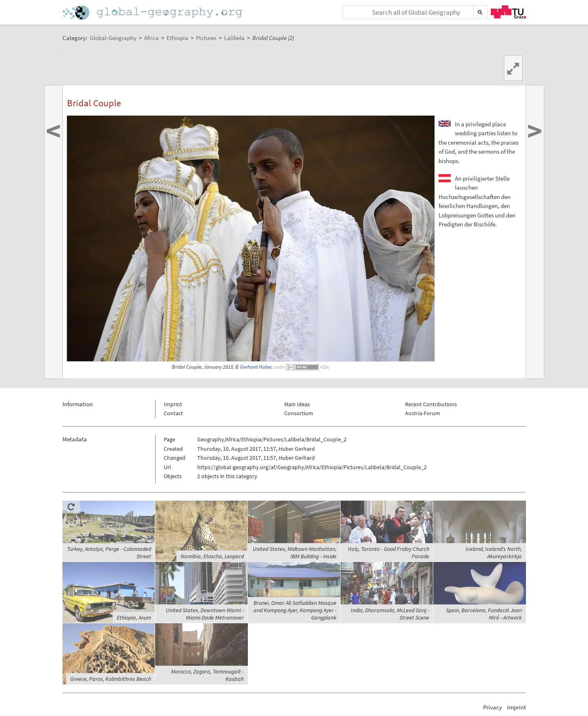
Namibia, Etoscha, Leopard (212, 556)
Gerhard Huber (256, 367)
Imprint (173, 404)
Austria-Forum (423, 413)
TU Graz (508, 12)
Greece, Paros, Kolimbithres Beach (111, 679)
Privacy (492, 707)
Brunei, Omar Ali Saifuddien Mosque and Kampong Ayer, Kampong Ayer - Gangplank (295, 610)
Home (153, 12)
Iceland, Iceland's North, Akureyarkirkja (494, 553)
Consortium (299, 413)
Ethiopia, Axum (134, 618)
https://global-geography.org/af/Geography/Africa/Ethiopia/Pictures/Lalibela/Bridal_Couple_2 (312, 467)
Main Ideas (297, 404)
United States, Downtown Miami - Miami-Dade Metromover (205, 614)
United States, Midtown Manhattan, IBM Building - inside (295, 553)
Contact (173, 413)
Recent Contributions (431, 404)
